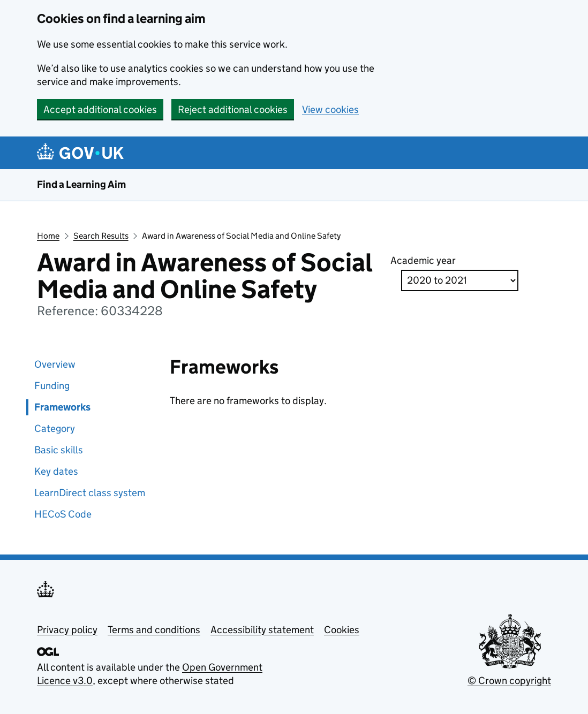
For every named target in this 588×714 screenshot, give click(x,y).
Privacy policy (67, 630)
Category (55, 428)
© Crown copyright (509, 681)
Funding (52, 386)
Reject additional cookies (233, 109)
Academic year (423, 260)
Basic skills (59, 450)
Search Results (101, 236)
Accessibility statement (262, 630)
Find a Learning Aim (81, 184)
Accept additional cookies (100, 109)
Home (48, 236)
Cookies (342, 630)
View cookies (330, 109)
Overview (55, 364)
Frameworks (62, 407)
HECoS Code (63, 514)
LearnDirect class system (90, 493)
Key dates (56, 471)
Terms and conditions (154, 630)
